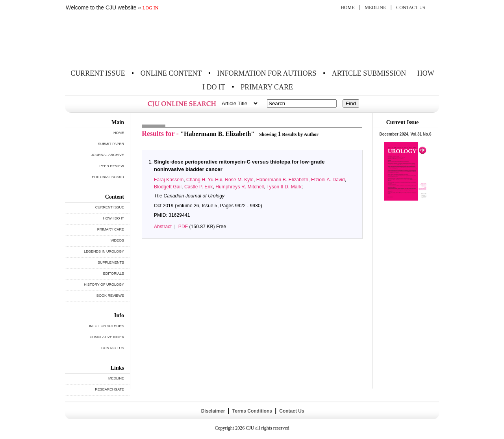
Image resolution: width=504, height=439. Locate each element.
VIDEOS (117, 240)
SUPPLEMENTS (111, 262)
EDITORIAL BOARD (108, 177)
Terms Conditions (252, 411)
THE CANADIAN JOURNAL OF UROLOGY (123, 40)
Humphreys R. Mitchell (240, 187)
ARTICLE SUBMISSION (369, 73)
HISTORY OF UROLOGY (104, 285)
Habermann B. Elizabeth (282, 180)
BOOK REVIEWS (110, 296)
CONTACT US (411, 7)
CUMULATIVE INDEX (107, 337)
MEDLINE (375, 7)
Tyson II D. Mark (284, 187)
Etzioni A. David (328, 180)
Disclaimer (213, 411)
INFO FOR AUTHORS (107, 326)
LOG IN (150, 8)
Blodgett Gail (168, 187)
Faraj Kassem (169, 180)
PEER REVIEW (112, 166)
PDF (183, 227)
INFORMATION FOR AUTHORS (267, 73)
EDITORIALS (114, 273)
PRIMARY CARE (267, 87)
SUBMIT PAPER (111, 144)
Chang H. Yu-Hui (204, 180)
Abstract (163, 227)
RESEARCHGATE (109, 389)
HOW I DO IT (114, 218)
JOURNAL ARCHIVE (107, 155)
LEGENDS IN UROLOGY (104, 251)
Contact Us (291, 411)
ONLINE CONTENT (171, 73)
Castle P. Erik (199, 187)
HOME (347, 7)
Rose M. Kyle (239, 180)
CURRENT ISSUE (98, 73)
